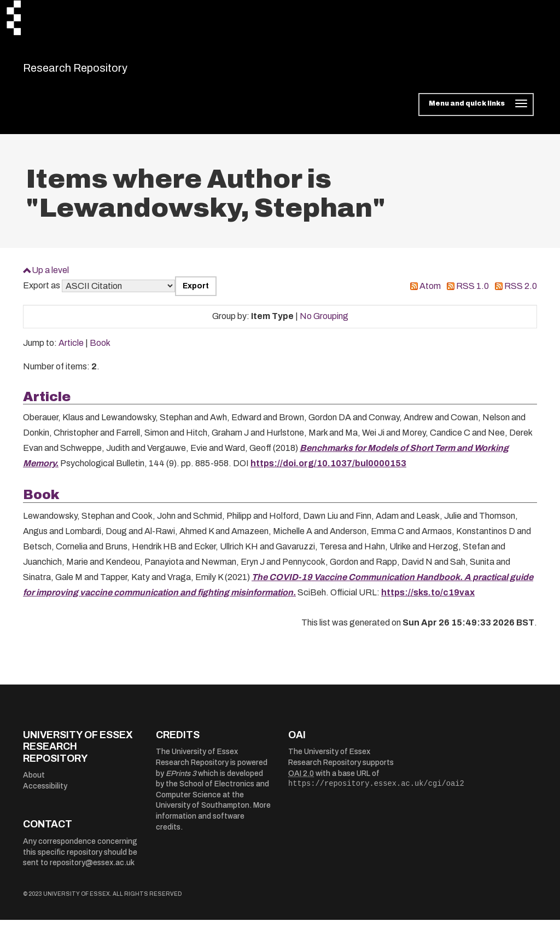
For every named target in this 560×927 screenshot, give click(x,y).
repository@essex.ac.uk (92, 870)
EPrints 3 (181, 780)
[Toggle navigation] (476, 112)
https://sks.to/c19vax (428, 599)
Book (100, 350)
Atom (430, 293)
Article (71, 350)
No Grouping (324, 323)
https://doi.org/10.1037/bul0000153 (328, 470)
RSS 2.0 (521, 293)
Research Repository (100, 71)
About (34, 782)
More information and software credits (213, 823)
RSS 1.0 (472, 293)
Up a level (50, 277)
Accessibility (45, 793)
